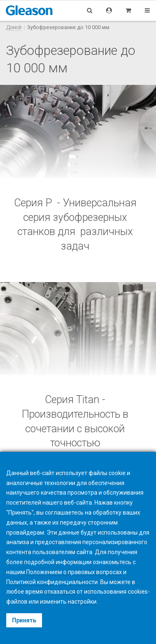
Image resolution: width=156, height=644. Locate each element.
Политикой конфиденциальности (52, 582)
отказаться (60, 592)
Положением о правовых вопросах (74, 572)
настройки (82, 602)
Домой (14, 27)
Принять (24, 620)
